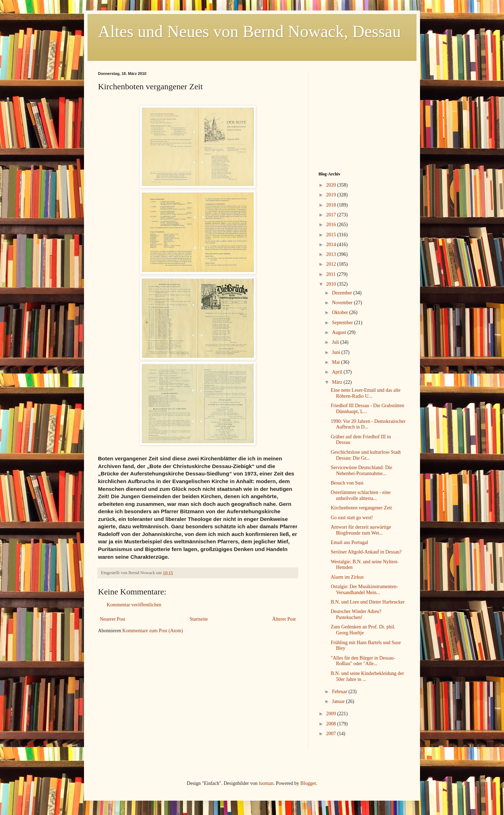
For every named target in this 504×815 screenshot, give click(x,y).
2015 (332, 235)
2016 (332, 225)
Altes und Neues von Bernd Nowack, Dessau (249, 31)
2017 (332, 215)
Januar (339, 701)
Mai (336, 362)
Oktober (340, 312)
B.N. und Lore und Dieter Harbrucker (368, 602)
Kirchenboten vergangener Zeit (361, 508)
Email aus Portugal (349, 542)
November (343, 303)
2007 (332, 734)
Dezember (342, 293)
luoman (266, 783)
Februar (340, 692)
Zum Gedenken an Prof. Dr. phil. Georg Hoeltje (363, 630)
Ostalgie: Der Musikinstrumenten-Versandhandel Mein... (364, 590)
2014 (332, 245)
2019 (332, 195)
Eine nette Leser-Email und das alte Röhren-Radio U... (366, 393)
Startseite (199, 619)
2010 (332, 284)
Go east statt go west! (352, 518)
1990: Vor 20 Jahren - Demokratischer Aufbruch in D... (368, 424)
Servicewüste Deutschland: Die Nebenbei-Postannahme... (362, 471)
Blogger (308, 783)
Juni (337, 352)
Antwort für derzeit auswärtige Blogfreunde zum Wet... (361, 530)
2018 (332, 205)
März (338, 382)
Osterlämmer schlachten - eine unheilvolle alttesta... (361, 495)
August (339, 332)
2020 (332, 185)
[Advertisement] (362, 115)
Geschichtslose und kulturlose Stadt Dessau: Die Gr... (366, 455)
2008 (332, 724)
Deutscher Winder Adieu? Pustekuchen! (356, 614)
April (338, 372)
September (343, 323)
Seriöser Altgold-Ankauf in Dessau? (366, 552)
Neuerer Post (113, 619)
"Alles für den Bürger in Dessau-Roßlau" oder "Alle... (363, 661)
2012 (332, 264)
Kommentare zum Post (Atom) (153, 631)
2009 (332, 714)
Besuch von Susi (347, 483)
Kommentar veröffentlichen (134, 605)
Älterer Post (284, 619)
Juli (336, 342)
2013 (332, 254)
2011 (332, 274)
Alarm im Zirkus (347, 577)
